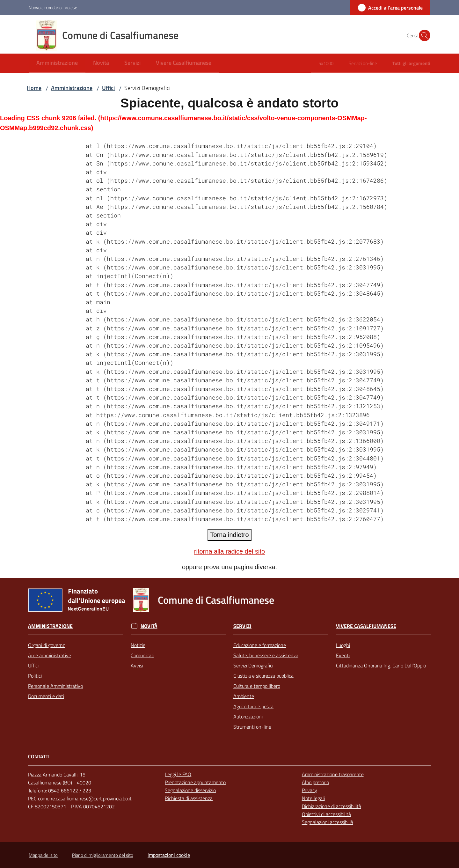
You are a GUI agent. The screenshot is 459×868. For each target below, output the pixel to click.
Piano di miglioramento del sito (103, 855)
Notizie (138, 645)
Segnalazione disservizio (190, 790)
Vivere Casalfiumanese (366, 626)
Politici (35, 676)
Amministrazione (72, 88)
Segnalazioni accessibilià (328, 822)
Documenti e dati (46, 696)
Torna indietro (229, 535)
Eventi (343, 655)
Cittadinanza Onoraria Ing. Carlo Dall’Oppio (381, 666)
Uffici (108, 88)
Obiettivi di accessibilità (326, 814)
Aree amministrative (50, 655)
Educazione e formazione (260, 645)
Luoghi (343, 645)
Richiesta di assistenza (189, 798)
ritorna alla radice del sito (229, 551)
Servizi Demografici (253, 666)
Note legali (313, 798)
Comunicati (142, 655)
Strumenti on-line (252, 727)
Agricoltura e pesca (253, 706)
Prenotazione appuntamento (195, 782)
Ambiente (244, 696)
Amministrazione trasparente (333, 774)
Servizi (242, 626)
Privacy (310, 790)
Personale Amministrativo (55, 686)
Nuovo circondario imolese (53, 7)
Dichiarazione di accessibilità (331, 806)
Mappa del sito (43, 855)
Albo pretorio (315, 782)
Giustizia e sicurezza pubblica (263, 676)
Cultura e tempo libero (257, 686)
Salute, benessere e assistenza (266, 655)
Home (34, 88)
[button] (423, 35)
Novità (149, 626)
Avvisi (137, 666)
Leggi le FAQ (178, 774)
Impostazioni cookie (169, 855)
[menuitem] (57, 63)
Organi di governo (47, 645)
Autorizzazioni (248, 717)
